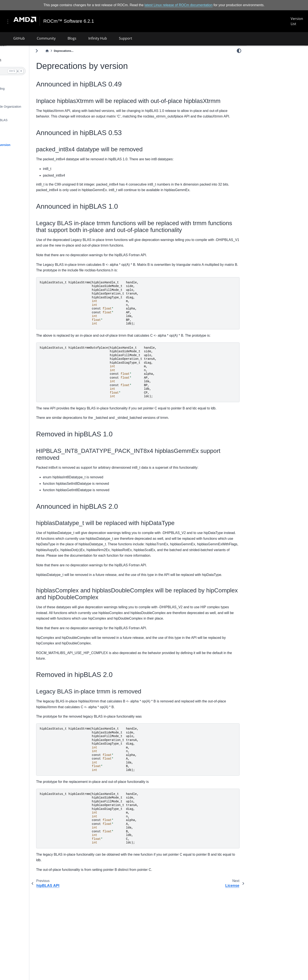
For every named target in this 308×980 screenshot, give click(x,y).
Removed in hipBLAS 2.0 (267, 104)
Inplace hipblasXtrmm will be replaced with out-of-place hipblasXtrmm (273, 70)
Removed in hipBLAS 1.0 (267, 92)
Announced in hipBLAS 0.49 (271, 59)
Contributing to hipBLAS (25, 120)
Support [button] (126, 38)
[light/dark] (239, 51)
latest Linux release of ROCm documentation (179, 5)
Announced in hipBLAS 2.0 (268, 98)
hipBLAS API (18, 138)
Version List (297, 21)
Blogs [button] (72, 38)
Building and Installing (24, 89)
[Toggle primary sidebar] (71, 51)
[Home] (81, 51)
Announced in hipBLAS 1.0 (268, 87)
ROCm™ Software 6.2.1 (69, 21)
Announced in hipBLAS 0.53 (269, 81)
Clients (14, 113)
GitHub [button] (19, 38)
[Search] (33, 71)
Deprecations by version (27, 145)
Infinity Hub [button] (98, 38)
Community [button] (46, 38)
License (14, 163)
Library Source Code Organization (32, 106)
